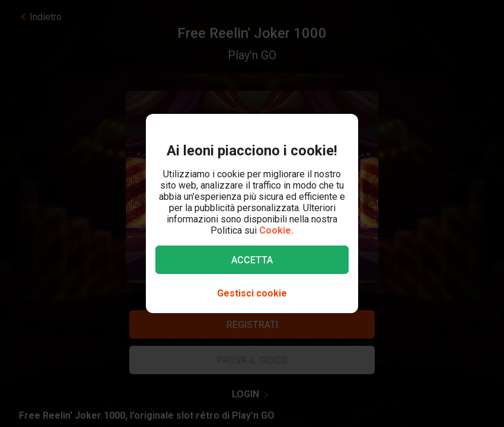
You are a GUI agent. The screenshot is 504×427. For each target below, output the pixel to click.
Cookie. (276, 230)
